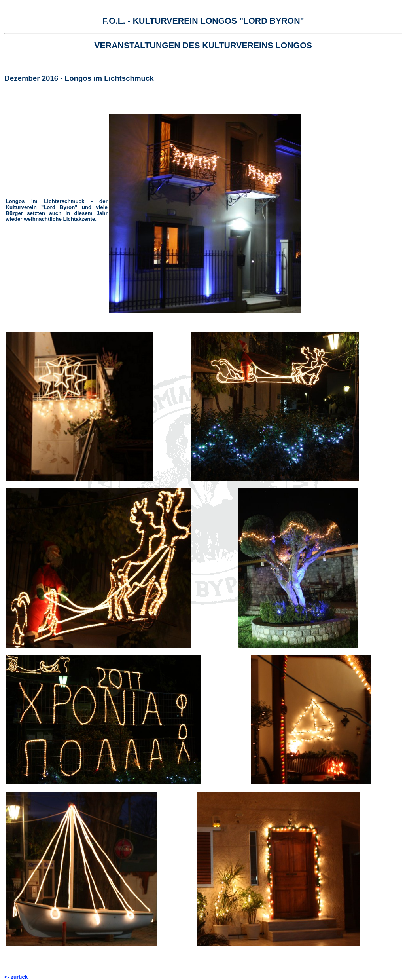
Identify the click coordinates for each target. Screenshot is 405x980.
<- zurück (16, 977)
